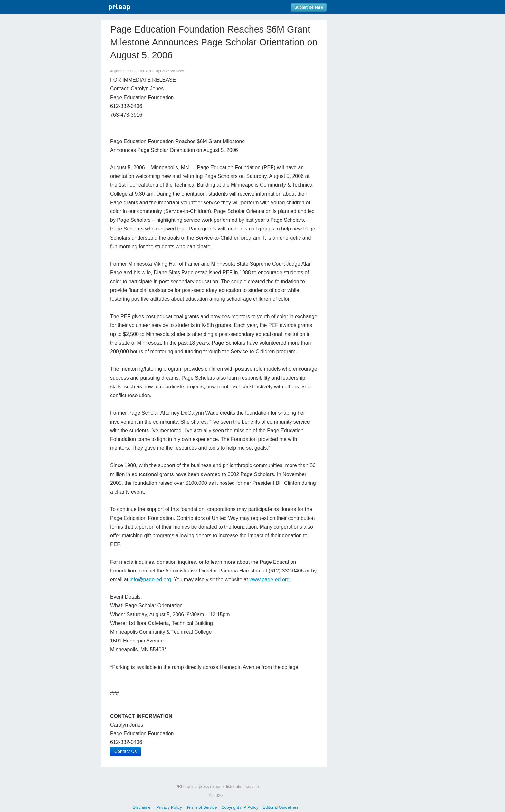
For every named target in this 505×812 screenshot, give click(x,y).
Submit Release (309, 7)
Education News (172, 71)
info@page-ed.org (150, 579)
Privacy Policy (169, 807)
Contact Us (125, 751)
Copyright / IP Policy (240, 807)
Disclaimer (142, 807)
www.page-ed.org (269, 579)
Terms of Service (201, 807)
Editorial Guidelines (281, 807)
